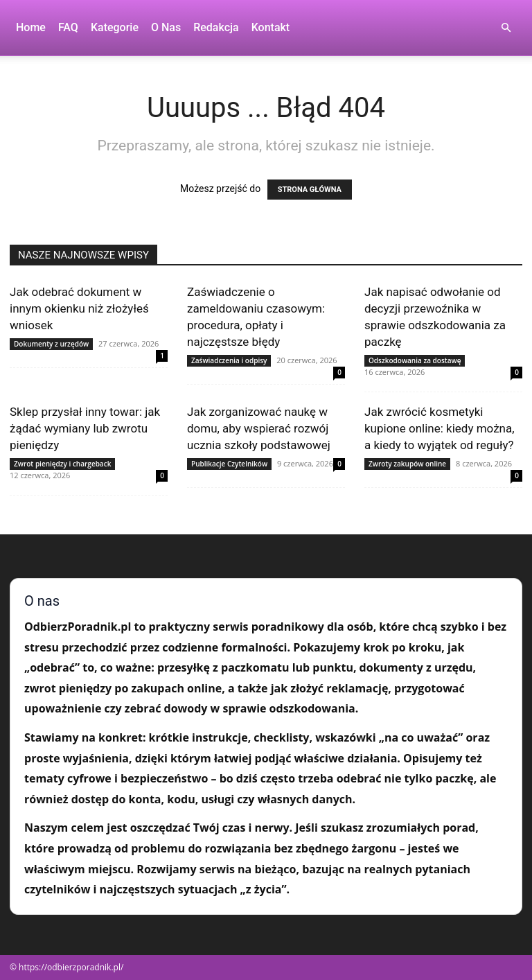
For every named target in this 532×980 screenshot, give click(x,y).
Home (31, 27)
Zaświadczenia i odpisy (229, 360)
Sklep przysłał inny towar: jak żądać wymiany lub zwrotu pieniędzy (85, 428)
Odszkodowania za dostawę (415, 360)
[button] (506, 28)
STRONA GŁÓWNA (310, 190)
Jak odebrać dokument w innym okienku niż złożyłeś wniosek (79, 308)
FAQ (68, 27)
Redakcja (216, 27)
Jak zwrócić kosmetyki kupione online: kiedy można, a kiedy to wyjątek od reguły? (440, 428)
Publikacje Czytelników (229, 464)
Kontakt (271, 27)
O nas (166, 27)
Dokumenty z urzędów (51, 344)
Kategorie (115, 27)
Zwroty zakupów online (407, 464)
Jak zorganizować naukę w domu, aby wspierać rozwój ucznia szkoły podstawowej (259, 428)
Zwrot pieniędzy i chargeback (62, 464)
